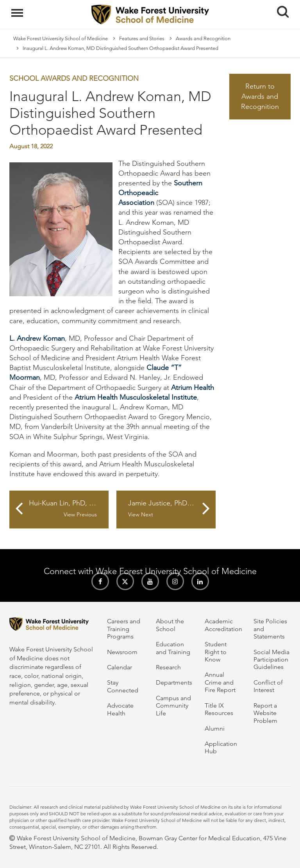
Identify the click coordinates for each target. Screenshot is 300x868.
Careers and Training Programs (124, 629)
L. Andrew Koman (37, 338)
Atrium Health (193, 388)
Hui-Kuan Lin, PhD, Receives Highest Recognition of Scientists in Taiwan (69, 509)
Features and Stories (142, 38)
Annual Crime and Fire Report (220, 682)
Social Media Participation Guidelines (271, 660)
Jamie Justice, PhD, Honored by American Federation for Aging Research (172, 509)
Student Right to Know (216, 652)
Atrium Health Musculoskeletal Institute (136, 397)
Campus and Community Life (173, 706)
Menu (18, 9)
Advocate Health (120, 709)
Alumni (215, 728)
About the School (170, 625)
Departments (174, 682)
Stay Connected (123, 686)
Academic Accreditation (223, 625)
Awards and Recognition (203, 38)
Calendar (120, 667)
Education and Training (173, 648)
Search (280, 9)
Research (168, 667)
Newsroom (122, 652)
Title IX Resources (219, 709)
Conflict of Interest (268, 686)
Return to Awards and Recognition (260, 96)
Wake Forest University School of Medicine (61, 38)
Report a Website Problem (265, 713)
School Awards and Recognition (74, 78)
